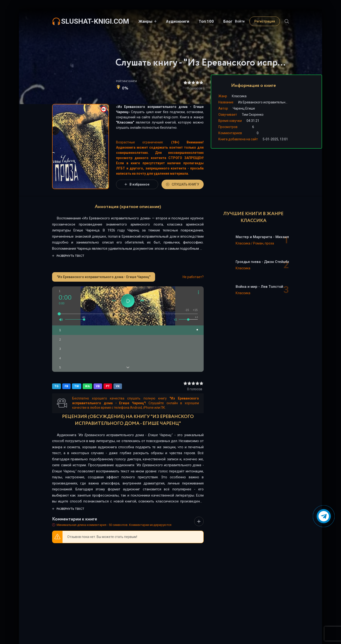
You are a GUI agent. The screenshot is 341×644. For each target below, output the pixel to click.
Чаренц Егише (244, 108)
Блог (228, 21)
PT (108, 386)
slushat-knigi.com (95, 21)
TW (77, 386)
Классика (125, 122)
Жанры (146, 21)
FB (66, 386)
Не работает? (193, 277)
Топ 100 (206, 21)
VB (98, 386)
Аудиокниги (178, 21)
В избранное (137, 184)
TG (56, 386)
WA (87, 386)
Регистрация (265, 21)
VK (118, 386)
